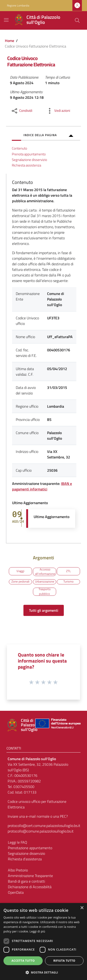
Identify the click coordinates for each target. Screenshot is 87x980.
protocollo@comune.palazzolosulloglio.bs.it (41, 831)
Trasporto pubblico (45, 592)
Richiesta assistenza (26, 165)
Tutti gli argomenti (44, 610)
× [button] (82, 908)
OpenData (16, 892)
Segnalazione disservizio (29, 160)
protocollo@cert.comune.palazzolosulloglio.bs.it (44, 826)
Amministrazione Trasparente (30, 876)
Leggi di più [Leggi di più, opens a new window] (37, 931)
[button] (43, 972)
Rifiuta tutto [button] (64, 961)
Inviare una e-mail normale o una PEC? (38, 816)
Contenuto (19, 148)
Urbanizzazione (45, 581)
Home (10, 41)
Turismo (68, 581)
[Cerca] (77, 20)
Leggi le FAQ (18, 842)
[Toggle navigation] (6, 20)
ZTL (68, 571)
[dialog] (43, 942)
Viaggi (20, 571)
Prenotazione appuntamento (30, 848)
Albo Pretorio (18, 870)
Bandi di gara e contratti (26, 881)
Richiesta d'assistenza (25, 859)
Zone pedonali (20, 581)
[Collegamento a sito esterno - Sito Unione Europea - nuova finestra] (57, 725)
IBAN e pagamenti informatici (42, 486)
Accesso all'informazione (45, 572)
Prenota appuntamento (29, 154)
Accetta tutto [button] (23, 961)
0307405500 (24, 787)
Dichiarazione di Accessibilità (30, 887)
